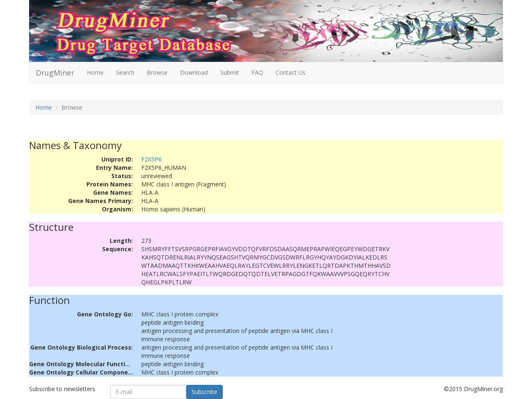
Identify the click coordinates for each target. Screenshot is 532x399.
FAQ (257, 72)
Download (194, 72)
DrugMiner (55, 73)
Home (95, 72)
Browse (157, 72)
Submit (230, 72)
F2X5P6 (151, 159)
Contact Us (291, 72)
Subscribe (204, 392)
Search (125, 72)
